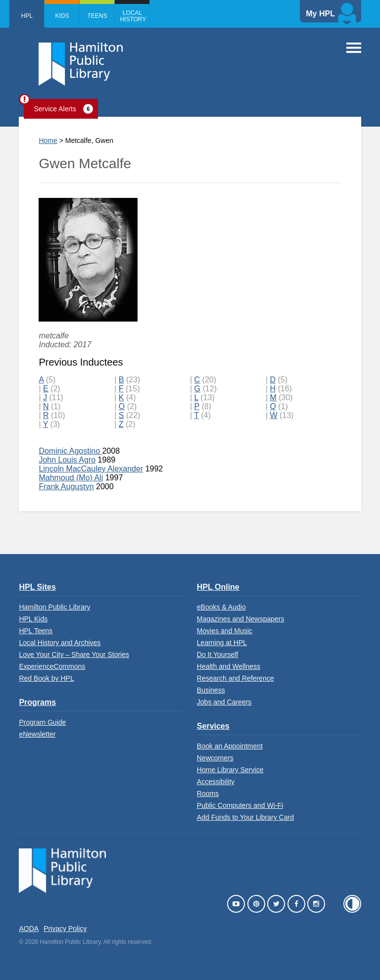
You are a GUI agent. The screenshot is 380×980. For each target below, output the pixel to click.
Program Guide (42, 722)
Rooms (208, 793)
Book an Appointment (230, 746)
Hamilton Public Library (54, 607)
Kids (62, 16)
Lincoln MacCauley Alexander (91, 469)
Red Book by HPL (46, 678)
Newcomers (215, 758)
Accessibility (216, 782)
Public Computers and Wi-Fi (240, 805)
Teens (97, 16)
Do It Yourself (217, 654)
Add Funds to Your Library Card (245, 817)
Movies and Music (225, 631)
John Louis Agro (67, 460)
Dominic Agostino (70, 451)
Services (213, 726)
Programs (37, 702)
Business (211, 690)
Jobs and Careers (224, 702)
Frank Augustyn (66, 487)
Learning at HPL (222, 643)
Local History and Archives (60, 643)
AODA (29, 929)
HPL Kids (33, 619)
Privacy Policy (65, 929)
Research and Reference (236, 678)
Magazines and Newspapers (241, 619)
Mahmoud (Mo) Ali (71, 478)
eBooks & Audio (221, 607)
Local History (133, 16)
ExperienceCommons (52, 666)
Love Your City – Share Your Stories (74, 654)
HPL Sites (37, 587)
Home (48, 140)
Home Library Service (230, 770)
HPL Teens (36, 631)
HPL (27, 16)
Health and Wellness (229, 666)
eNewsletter (37, 734)
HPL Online (218, 587)
